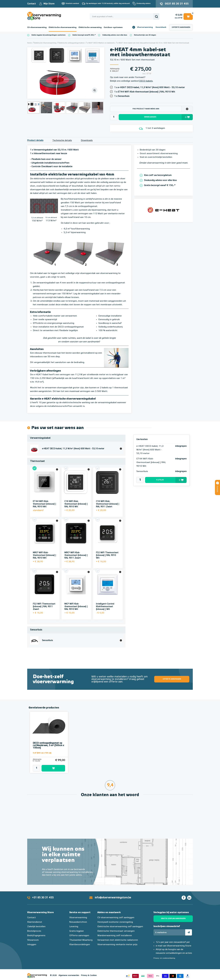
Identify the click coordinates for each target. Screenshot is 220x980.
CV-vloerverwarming (37, 27)
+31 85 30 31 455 (43, 894)
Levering (74, 923)
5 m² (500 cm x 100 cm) (42, 749)
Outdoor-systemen (113, 27)
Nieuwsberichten (78, 918)
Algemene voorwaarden (69, 972)
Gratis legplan (77, 927)
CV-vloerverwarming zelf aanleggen (116, 914)
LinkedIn (189, 894)
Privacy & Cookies (89, 972)
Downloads (87, 140)
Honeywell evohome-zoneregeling (115, 918)
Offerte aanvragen (181, 27)
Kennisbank (161, 27)
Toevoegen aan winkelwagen (53, 764)
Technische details (62, 140)
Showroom (33, 936)
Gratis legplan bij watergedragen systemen (48, 35)
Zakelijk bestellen (36, 923)
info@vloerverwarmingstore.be (113, 894)
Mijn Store (49, 4)
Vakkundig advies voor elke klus (115, 35)
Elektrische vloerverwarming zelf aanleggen (120, 923)
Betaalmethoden (158, 972)
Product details (35, 140)
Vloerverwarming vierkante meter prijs (117, 941)
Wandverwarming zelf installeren (115, 932)
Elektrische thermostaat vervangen (116, 927)
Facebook (184, 894)
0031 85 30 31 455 (177, 4)
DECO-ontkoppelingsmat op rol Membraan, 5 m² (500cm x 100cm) (48, 742)
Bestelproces (34, 927)
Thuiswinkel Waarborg (81, 936)
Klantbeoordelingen (80, 941)
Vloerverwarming (145, 27)
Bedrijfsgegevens (36, 932)
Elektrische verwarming (90, 27)
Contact (31, 4)
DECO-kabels (146, 81)
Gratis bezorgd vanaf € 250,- (84, 35)
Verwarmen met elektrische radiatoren (118, 936)
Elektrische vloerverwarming (63, 27)
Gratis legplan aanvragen (173, 915)
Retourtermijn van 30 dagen (145, 35)
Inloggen (32, 941)
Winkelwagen (188, 16)
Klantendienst (35, 918)
